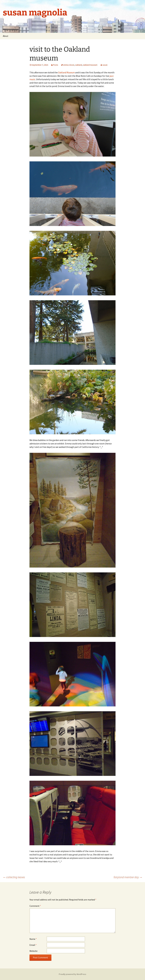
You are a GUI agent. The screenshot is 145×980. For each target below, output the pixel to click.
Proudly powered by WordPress (72, 974)
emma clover (69, 65)
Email (33, 945)
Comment (35, 906)
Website (33, 951)
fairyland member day (128, 877)
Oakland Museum (66, 72)
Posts (56, 65)
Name (33, 939)
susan (105, 65)
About (6, 36)
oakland (79, 65)
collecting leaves (14, 877)
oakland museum (90, 65)
